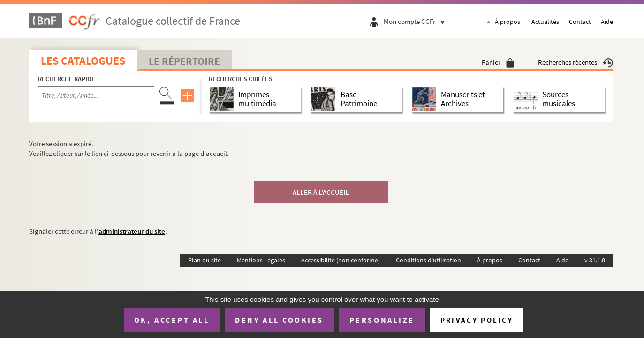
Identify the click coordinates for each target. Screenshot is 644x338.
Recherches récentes (576, 62)
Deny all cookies (279, 320)
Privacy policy (477, 320)
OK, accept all (172, 320)
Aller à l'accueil (321, 192)
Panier (498, 62)
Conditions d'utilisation (428, 260)
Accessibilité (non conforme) (341, 260)
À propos (508, 22)
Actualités (545, 22)
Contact (580, 22)
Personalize (382, 320)
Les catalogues (83, 61)
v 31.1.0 (595, 260)
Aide (607, 22)
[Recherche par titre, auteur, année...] (96, 96)
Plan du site (205, 260)
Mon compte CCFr (417, 21)
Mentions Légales (261, 260)
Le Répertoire (184, 61)
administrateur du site (132, 231)
